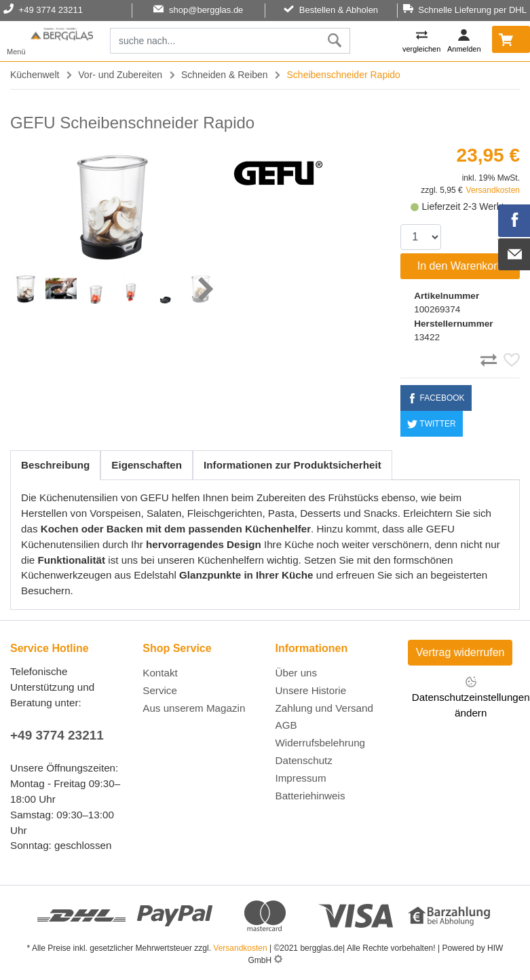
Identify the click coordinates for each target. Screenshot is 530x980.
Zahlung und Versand (324, 708)
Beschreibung (55, 465)
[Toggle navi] (16, 41)
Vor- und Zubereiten (120, 75)
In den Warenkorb (460, 266)
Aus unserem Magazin (194, 708)
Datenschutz (304, 760)
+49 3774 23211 (57, 735)
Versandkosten (493, 190)
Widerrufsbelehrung (321, 743)
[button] (205, 289)
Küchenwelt (35, 75)
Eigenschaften (147, 465)
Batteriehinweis (310, 796)
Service (160, 690)
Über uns (297, 673)
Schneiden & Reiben (225, 75)
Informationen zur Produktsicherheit (292, 465)
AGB (286, 725)
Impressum (301, 778)
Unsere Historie (311, 690)
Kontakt (160, 673)
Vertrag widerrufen (460, 652)
